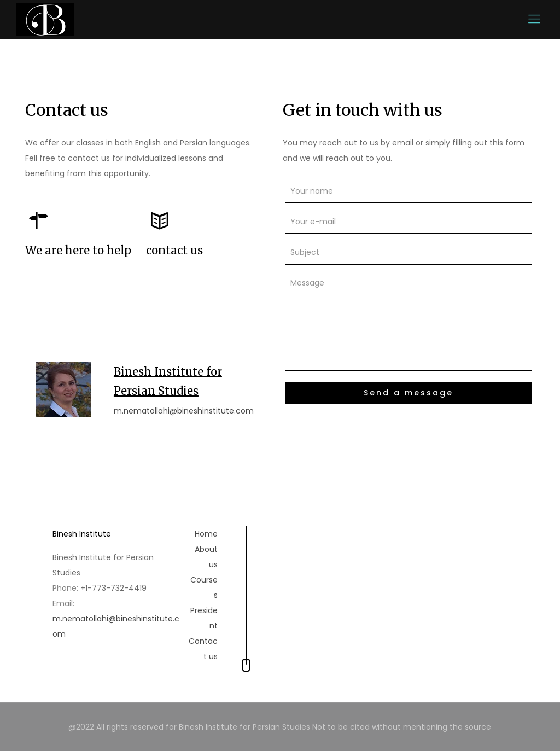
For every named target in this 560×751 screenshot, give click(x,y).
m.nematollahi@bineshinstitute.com (184, 411)
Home (206, 534)
